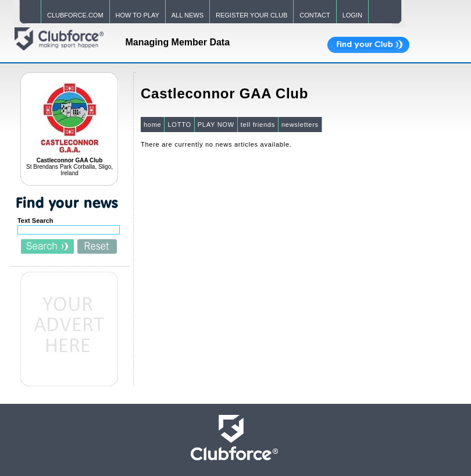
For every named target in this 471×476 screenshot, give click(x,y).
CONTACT (315, 15)
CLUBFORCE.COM (75, 15)
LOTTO (179, 125)
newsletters (300, 125)
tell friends (258, 125)
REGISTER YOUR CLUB (251, 15)
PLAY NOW (216, 125)
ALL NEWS (188, 15)
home (153, 125)
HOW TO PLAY (138, 15)
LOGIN (352, 15)
